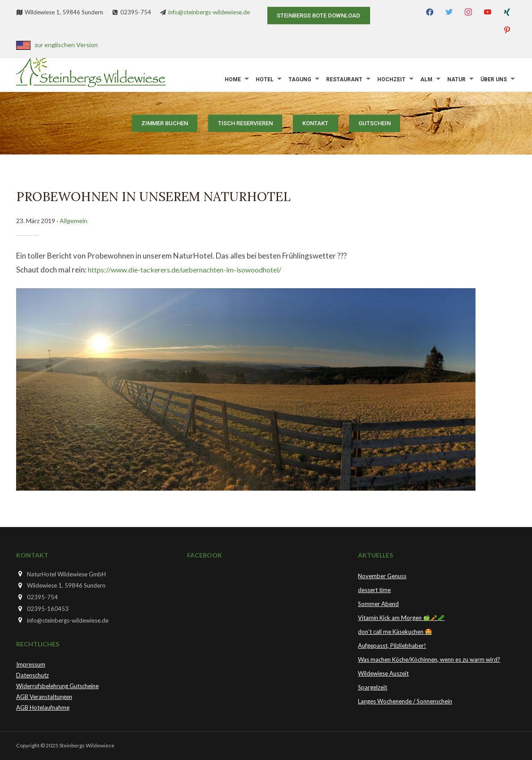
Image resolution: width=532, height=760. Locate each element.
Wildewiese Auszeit (383, 673)
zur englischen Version (66, 45)
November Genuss (382, 576)
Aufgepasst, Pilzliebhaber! (392, 646)
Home (233, 79)
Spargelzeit (373, 687)
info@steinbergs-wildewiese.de (209, 12)
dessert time (374, 590)
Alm (426, 79)
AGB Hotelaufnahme (43, 707)
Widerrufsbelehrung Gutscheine (57, 686)
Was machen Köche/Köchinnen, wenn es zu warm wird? (429, 659)
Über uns (494, 79)
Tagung (300, 79)
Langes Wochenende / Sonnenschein (405, 701)
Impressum (31, 664)
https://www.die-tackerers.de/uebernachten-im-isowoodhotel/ (193, 270)
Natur (456, 79)
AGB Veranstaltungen (44, 697)
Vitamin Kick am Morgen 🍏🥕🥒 (401, 618)
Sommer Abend (378, 604)
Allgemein (74, 221)
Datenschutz (33, 675)
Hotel (265, 79)
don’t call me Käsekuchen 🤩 (395, 632)
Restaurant (344, 79)
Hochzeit (391, 79)
